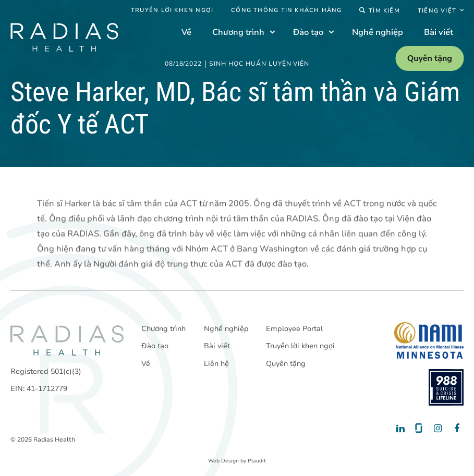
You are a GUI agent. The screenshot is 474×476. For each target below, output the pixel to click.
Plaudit (257, 461)
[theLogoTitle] (64, 37)
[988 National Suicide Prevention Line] (446, 387)
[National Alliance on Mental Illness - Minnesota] (429, 340)
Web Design (223, 461)
